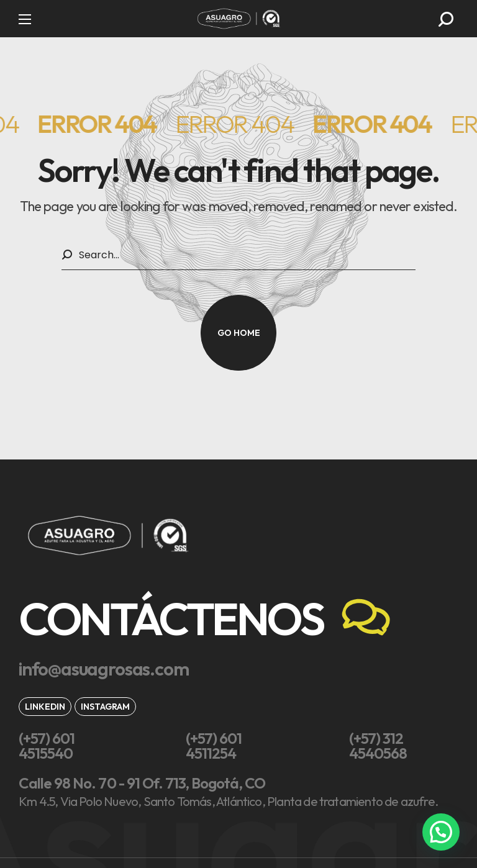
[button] (446, 19)
